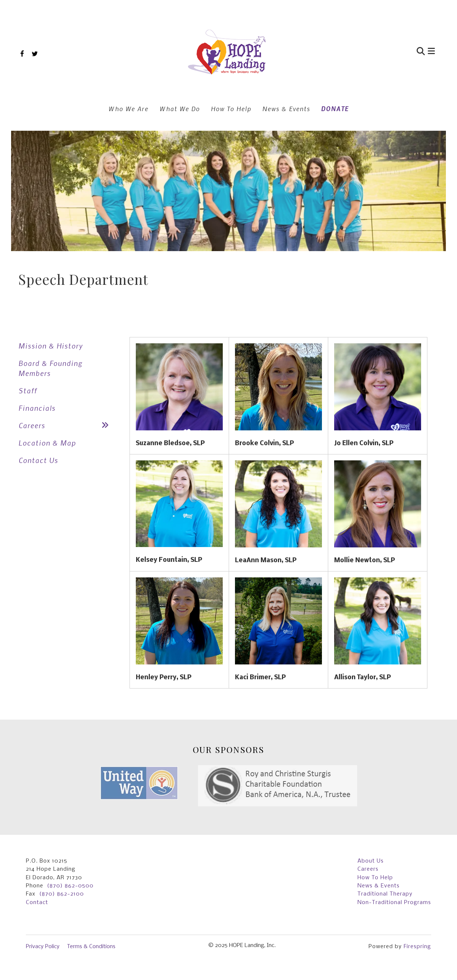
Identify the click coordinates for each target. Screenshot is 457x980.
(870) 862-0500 (70, 886)
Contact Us (38, 460)
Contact (37, 903)
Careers (67, 425)
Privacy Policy (43, 947)
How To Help (231, 109)
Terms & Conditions (91, 947)
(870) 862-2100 (62, 894)
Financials (37, 408)
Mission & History (51, 346)
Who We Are (128, 109)
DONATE (335, 109)
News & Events (286, 109)
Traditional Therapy (385, 894)
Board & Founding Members (51, 368)
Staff (28, 391)
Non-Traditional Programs (394, 903)
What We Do (180, 109)
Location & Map (47, 443)
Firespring (417, 947)
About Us (371, 861)
